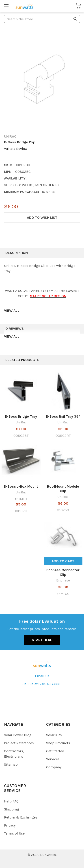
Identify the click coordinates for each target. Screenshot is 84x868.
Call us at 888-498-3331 (42, 684)
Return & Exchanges (21, 817)
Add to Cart (63, 561)
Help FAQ (11, 801)
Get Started (55, 751)
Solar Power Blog (18, 735)
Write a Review (16, 149)
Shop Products (58, 743)
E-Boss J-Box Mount (21, 486)
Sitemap (11, 764)
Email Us (42, 676)
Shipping (12, 809)
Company (54, 767)
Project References (19, 743)
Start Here (42, 640)
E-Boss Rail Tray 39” (63, 416)
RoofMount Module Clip (63, 489)
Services (53, 759)
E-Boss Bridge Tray (21, 416)
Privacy (10, 825)
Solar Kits (54, 735)
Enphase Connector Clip (63, 572)
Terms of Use (14, 833)
